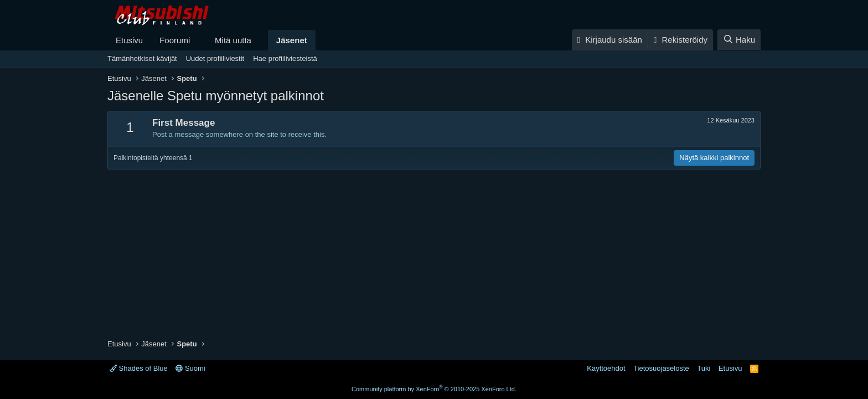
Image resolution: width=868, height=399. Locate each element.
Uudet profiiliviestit (215, 58)
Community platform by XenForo (434, 389)
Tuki (704, 368)
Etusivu (129, 40)
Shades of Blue (139, 368)
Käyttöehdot (606, 368)
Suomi (190, 368)
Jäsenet (292, 40)
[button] (199, 40)
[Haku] (739, 40)
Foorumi (175, 40)
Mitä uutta (233, 40)
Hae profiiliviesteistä (285, 58)
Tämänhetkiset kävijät (142, 58)
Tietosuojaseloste (661, 368)
